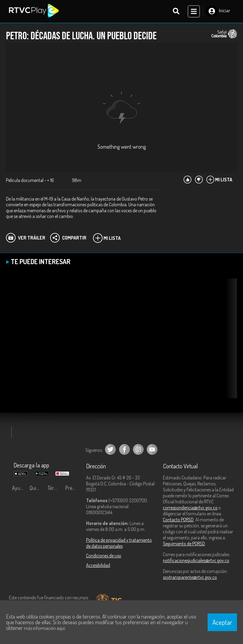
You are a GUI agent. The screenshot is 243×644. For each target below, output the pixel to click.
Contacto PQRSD (178, 520)
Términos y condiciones (55, 488)
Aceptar (222, 622)
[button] (229, 343)
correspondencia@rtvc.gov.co (190, 508)
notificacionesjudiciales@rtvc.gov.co (196, 561)
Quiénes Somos (37, 488)
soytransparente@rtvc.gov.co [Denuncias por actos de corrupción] (190, 577)
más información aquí (44, 628)
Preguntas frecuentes (72, 488)
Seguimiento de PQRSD (184, 544)
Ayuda (19, 488)
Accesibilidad (98, 565)
